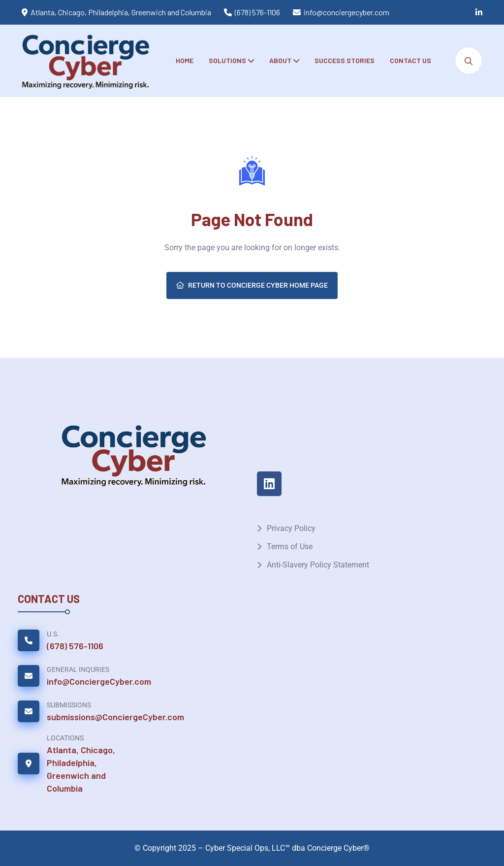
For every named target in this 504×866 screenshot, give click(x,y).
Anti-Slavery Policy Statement (318, 565)
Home (185, 60)
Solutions (227, 60)
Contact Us (410, 60)
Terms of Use (290, 547)
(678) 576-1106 (257, 12)
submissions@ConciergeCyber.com (115, 717)
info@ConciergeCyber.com (99, 681)
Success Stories (345, 60)
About (280, 60)
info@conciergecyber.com (346, 12)
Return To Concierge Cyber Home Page (252, 285)
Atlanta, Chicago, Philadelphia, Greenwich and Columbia (81, 769)
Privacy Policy (291, 528)
